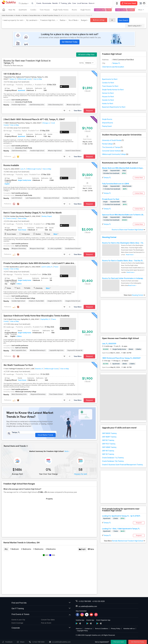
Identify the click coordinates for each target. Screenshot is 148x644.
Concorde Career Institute (113, 151)
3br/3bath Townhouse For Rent (18, 366)
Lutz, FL (23, 169)
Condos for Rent (108, 83)
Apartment (21, 91)
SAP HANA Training (109, 448)
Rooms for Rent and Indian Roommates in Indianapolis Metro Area (123, 279)
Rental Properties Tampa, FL (51, 16)
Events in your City (18, 621)
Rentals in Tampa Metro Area (32, 16)
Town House (22, 230)
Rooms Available (11, 166)
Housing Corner (109, 238)
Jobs (73, 3)
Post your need (119, 642)
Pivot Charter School (56, 395)
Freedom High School (19, 105)
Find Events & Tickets (41, 616)
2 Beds (116, 519)
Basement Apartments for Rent (114, 107)
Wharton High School (73, 105)
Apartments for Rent (110, 80)
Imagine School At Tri (55, 301)
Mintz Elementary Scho (19, 395)
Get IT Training (41, 610)
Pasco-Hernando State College (25, 299)
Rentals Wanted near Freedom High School (129, 541)
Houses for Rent (108, 97)
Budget (84, 21)
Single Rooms (86, 10)
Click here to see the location (113, 67)
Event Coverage (17, 624)
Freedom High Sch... (48, 21)
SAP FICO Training (109, 444)
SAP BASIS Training (109, 434)
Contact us (88, 630)
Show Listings (99, 20)
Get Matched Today (70, 42)
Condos (33, 10)
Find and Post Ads (41, 604)
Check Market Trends (45, 434)
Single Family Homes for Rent (113, 90)
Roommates (51, 3)
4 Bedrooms (51, 551)
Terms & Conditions (101, 630)
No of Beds (73, 21)
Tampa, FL (13, 79)
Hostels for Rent (108, 101)
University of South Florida (24, 102)
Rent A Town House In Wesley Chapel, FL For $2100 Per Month (33, 213)
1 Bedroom (14, 551)
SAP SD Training (108, 455)
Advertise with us (129, 630)
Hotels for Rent (108, 104)
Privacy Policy (116, 630)
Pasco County (11, 219)
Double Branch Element (73, 249)
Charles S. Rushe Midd (36, 301)
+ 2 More (18, 284)
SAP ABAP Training (109, 437)
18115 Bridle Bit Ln (12, 74)
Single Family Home (25, 181)
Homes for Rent (108, 94)
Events (43, 3)
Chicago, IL (46, 123)
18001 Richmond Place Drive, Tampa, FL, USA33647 (121, 358)
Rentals (59, 3)
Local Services (86, 3)
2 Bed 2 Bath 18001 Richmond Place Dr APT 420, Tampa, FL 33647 (34, 120)
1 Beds (116, 532)
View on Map (37, 79)
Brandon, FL (39, 369)
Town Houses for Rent (110, 87)
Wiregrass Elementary (19, 249)
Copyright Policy (82, 632)
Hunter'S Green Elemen (73, 151)
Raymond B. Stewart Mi (75, 351)
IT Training (67, 3)
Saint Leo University (22, 246)
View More (78, 111)
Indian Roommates (8, 16)
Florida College (109, 144)
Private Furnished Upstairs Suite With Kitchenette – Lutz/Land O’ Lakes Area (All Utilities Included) (40, 264)
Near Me (12, 10)
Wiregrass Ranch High (37, 249)
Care (78, 3)
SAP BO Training (108, 441)
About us (79, 630)
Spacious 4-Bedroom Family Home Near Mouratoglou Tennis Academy (36, 316)
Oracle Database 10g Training (113, 461)
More (95, 3)
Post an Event (46, 624)
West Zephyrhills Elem (19, 351)
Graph (82, 551)
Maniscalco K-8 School (52, 198)
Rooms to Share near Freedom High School (128, 230)
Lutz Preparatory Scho (33, 198)
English (7, 184)
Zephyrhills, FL (45, 320)
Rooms (74, 10)
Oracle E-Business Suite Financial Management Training (122, 465)
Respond (89, 111)
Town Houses (45, 10)
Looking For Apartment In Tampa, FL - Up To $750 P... (122, 516)
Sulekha (9, 4)
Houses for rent (80, 476)
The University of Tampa (112, 148)
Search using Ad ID (135, 26)
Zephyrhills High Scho (56, 351)
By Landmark (32, 21)
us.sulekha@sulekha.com (88, 608)
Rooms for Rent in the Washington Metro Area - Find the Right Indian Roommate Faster (123, 243)
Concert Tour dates (48, 621)
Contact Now (139, 178)
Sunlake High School (18, 301)
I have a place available (125, 10)
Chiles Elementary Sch (55, 105)
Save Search (123, 21)
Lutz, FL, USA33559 (109, 344)
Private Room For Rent (111, 200)
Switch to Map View (87, 55)
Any (6, 551)
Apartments (23, 10)
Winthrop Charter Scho (74, 395)
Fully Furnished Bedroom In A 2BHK (116, 184)
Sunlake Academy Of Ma (71, 198)
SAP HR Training (108, 451)
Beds (66, 453)
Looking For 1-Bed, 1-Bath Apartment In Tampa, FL (121, 529)
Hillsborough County (25, 79)
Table (91, 551)
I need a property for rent (13, 21)
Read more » (130, 255)
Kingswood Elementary (38, 395)
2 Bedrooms (26, 551)
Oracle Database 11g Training (113, 458)
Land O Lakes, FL (47, 267)
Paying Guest (107, 127)
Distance (89, 63)
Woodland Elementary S (38, 351)
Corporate (41, 630)
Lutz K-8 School (17, 198)
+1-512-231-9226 (98, 603)
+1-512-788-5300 (85, 603)
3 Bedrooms (38, 551)
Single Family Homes (61, 10)
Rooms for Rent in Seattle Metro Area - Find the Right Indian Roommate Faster (123, 261)
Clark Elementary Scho (37, 105)
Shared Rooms (108, 123)
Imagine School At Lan (73, 301)
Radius (63, 21)
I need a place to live (103, 10)
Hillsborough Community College (26, 392)
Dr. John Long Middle (55, 249)
